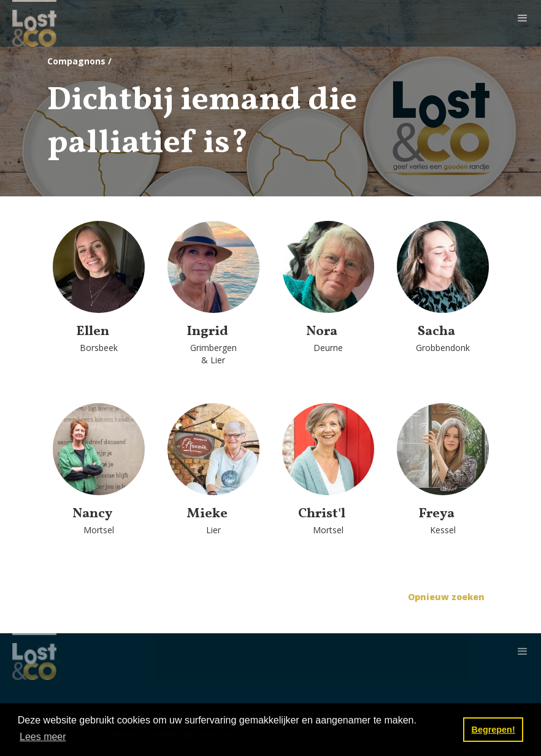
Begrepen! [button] (493, 730)
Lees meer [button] (43, 737)
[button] (523, 18)
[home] (34, 23)
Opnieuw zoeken (446, 597)
